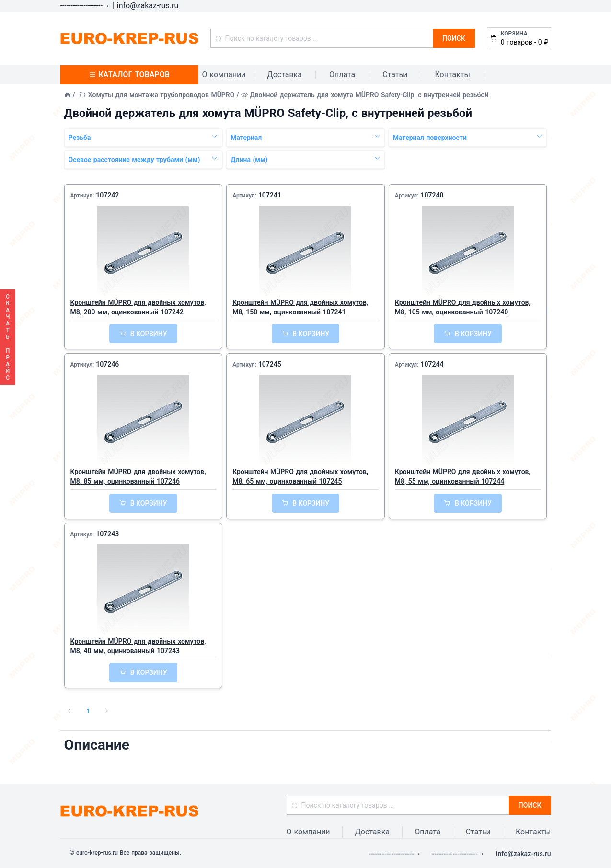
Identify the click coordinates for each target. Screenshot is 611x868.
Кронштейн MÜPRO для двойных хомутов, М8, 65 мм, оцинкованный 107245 (300, 476)
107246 (107, 364)
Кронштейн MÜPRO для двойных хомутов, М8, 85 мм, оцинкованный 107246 (138, 476)
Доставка (285, 75)
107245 (270, 364)
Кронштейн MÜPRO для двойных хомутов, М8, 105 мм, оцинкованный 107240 (463, 307)
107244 (432, 364)
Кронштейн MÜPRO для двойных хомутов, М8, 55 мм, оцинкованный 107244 (463, 476)
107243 (107, 534)
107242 (107, 195)
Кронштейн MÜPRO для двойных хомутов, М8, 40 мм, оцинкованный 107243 (138, 646)
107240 (432, 195)
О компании (224, 75)
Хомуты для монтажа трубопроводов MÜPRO (161, 95)
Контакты (452, 75)
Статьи (395, 75)
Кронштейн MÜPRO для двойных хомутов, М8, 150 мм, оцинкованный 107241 (300, 307)
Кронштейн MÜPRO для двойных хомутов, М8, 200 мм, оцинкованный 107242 (138, 307)
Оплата (342, 75)
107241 (270, 195)
